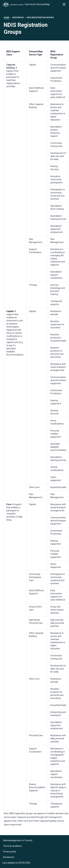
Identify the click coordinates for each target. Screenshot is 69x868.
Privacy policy (10, 852)
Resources (18, 18)
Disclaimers (9, 857)
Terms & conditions (12, 846)
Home (6, 18)
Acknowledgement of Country (18, 840)
